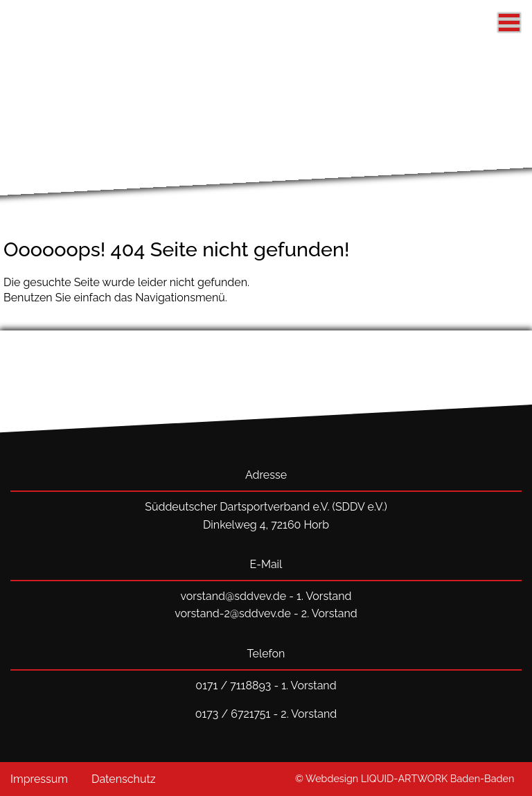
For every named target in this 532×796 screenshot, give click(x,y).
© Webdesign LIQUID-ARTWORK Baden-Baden (405, 778)
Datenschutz (124, 779)
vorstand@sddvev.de (233, 596)
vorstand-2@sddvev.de (233, 613)
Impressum (39, 779)
